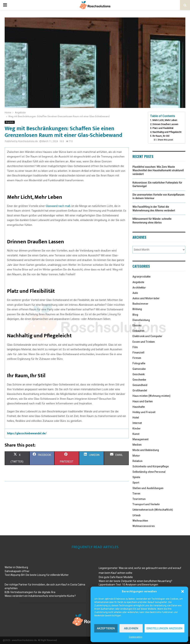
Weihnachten (140, 521)
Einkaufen (138, 331)
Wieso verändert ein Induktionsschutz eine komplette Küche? (40, 596)
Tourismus (139, 499)
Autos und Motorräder (146, 298)
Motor (136, 456)
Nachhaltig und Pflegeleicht (167, 132)
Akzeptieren (106, 628)
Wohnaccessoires (144, 526)
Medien (137, 445)
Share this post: (166, 140)
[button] (183, 591)
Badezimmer (140, 304)
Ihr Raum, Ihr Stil (161, 136)
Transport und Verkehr (146, 504)
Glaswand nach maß (58, 206)
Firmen (137, 358)
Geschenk (139, 374)
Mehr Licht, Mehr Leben (165, 120)
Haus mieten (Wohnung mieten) (151, 396)
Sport (136, 483)
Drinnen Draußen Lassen (165, 124)
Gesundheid (140, 385)
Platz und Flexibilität (163, 128)
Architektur (139, 288)
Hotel (136, 418)
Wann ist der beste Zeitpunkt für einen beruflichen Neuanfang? (135, 581)
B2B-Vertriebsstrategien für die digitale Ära (30, 592)
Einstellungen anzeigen (164, 628)
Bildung (137, 309)
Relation (137, 461)
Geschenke (139, 380)
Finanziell (138, 353)
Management (140, 439)
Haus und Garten (143, 401)
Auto (135, 293)
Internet (137, 423)
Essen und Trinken (144, 342)
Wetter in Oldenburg (16, 567)
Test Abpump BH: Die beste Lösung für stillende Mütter (37, 575)
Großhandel (140, 390)
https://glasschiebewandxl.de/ (27, 433)
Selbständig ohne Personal (149, 472)
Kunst (136, 434)
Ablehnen (131, 628)
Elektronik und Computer (147, 336)
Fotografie (139, 363)
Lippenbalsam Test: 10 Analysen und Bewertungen (128, 585)
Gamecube (139, 369)
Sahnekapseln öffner (17, 571)
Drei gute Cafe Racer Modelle (116, 577)
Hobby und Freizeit (144, 412)
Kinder (137, 429)
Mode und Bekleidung (146, 450)
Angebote (10, 122)
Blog (135, 315)
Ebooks (137, 325)
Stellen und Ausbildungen (148, 488)
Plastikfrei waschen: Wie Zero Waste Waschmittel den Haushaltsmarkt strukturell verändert (158, 170)
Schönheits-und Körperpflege (151, 466)
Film (135, 347)
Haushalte (139, 407)
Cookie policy (136, 637)
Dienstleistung (141, 320)
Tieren (136, 494)
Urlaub (136, 515)
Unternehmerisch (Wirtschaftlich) (153, 510)
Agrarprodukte (141, 277)
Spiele (136, 477)
